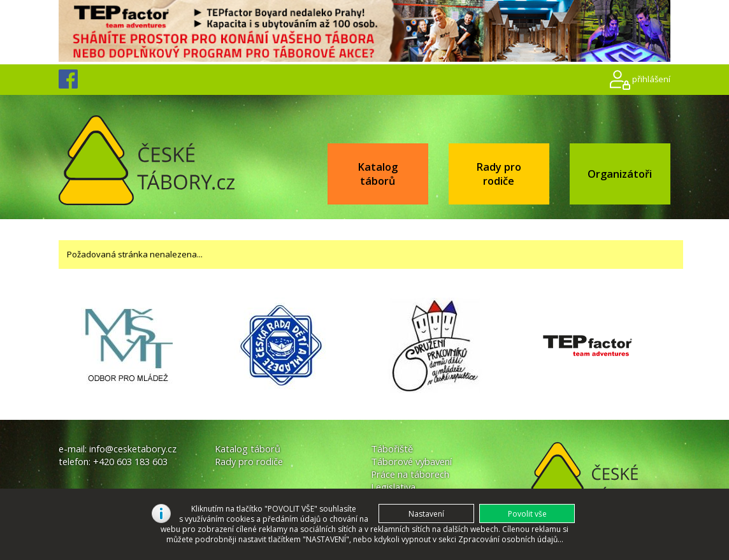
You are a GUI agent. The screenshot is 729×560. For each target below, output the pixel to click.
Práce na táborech (410, 474)
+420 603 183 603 (130, 461)
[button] (527, 513)
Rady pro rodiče (499, 174)
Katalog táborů (378, 174)
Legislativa (393, 487)
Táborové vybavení (411, 461)
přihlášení (651, 79)
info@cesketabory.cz (133, 449)
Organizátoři (620, 174)
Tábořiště (392, 449)
